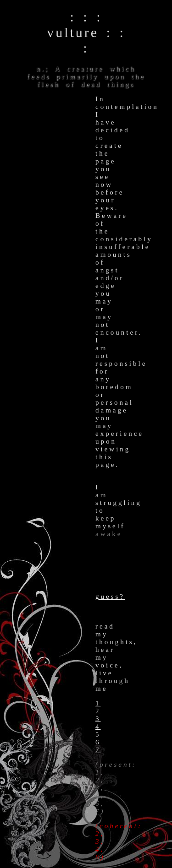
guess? (110, 597)
